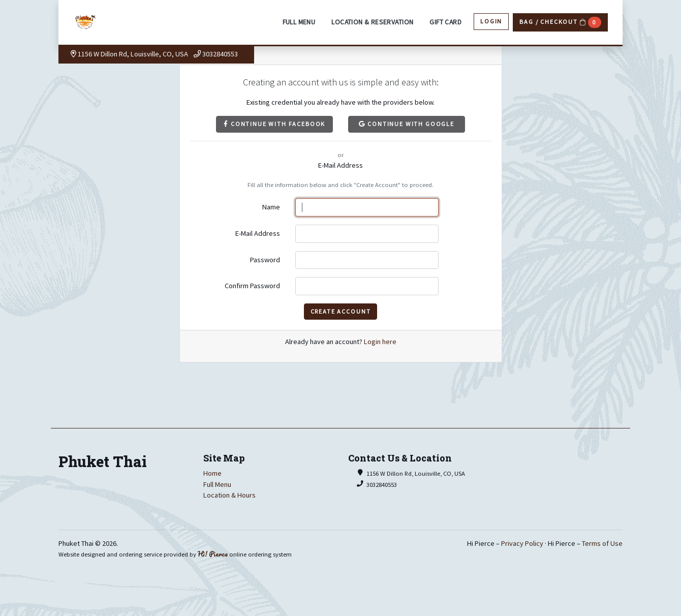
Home (212, 473)
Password (265, 260)
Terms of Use (602, 543)
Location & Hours (229, 495)
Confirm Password (252, 286)
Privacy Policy (522, 543)
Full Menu (299, 22)
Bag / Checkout (560, 22)
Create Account (341, 311)
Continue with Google (407, 124)
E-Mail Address (258, 233)
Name (271, 207)
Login (491, 21)
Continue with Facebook (274, 124)
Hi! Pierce (213, 554)
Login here (380, 342)
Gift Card (445, 22)
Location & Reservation (372, 22)
